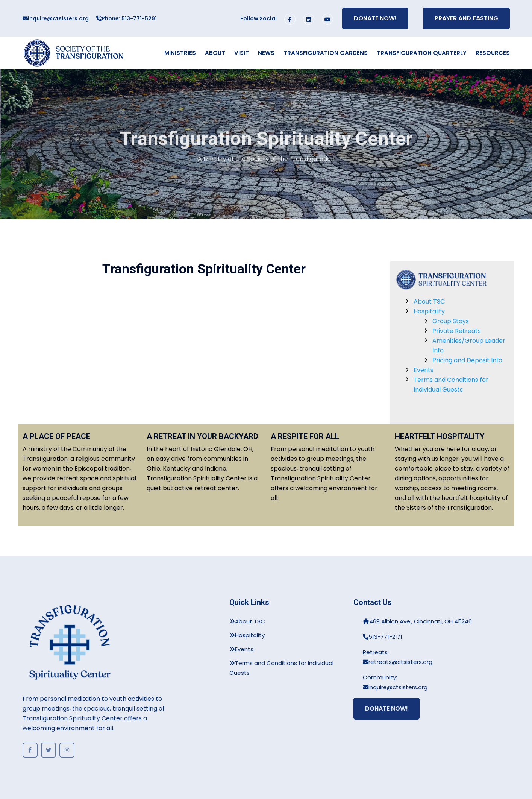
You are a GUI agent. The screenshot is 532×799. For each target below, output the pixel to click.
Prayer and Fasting (466, 18)
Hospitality (429, 311)
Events (424, 370)
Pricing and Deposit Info (467, 360)
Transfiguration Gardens (326, 53)
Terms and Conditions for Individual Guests (281, 668)
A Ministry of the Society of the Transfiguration (266, 160)
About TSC (429, 302)
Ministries (180, 53)
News (266, 53)
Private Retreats (457, 331)
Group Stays (451, 321)
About (215, 53)
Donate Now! (375, 18)
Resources (493, 53)
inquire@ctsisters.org (56, 18)
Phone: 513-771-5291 (127, 18)
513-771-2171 (383, 637)
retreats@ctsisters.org (398, 662)
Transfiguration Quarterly (422, 53)
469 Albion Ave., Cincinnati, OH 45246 (417, 621)
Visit (242, 53)
